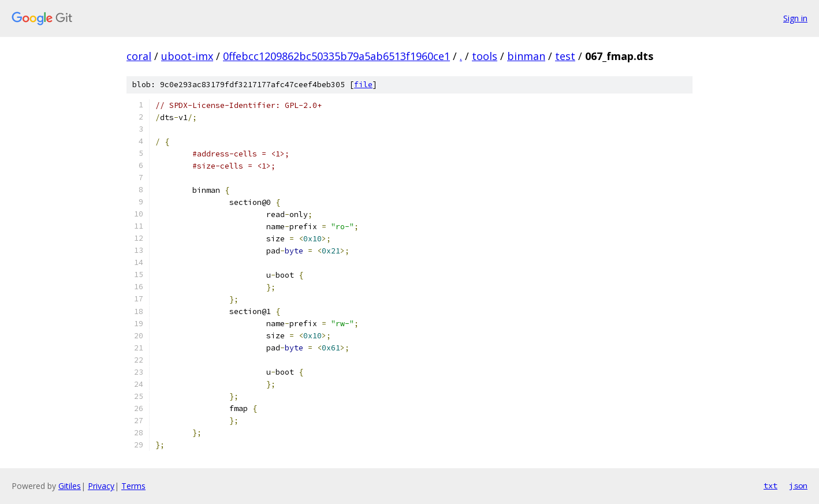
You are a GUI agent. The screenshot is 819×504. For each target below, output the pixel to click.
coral (139, 56)
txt (770, 486)
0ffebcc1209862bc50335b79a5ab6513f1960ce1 (336, 56)
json (798, 486)
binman (526, 56)
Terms (133, 486)
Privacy (101, 486)
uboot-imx (187, 56)
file (363, 85)
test (565, 56)
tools (485, 56)
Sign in (795, 18)
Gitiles (70, 486)
